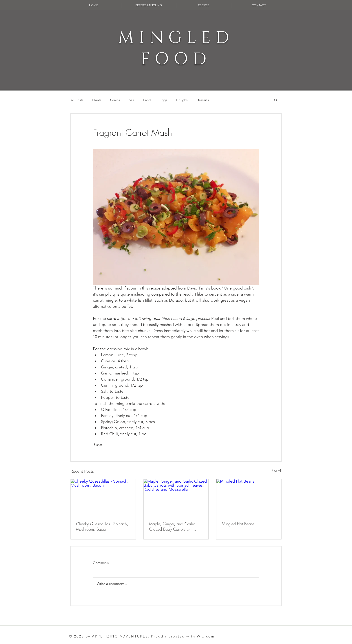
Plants (97, 100)
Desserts (203, 100)
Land (147, 100)
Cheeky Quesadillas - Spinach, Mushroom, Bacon (102, 526)
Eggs (163, 100)
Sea (132, 100)
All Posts (77, 100)
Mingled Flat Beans (238, 524)
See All (277, 471)
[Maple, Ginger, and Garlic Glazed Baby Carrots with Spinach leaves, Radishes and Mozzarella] (176, 497)
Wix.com (206, 636)
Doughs (182, 100)
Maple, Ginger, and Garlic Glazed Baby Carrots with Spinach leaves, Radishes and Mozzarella (174, 526)
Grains (115, 100)
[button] (276, 100)
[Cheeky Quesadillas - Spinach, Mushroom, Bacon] (103, 497)
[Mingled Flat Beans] (249, 497)
